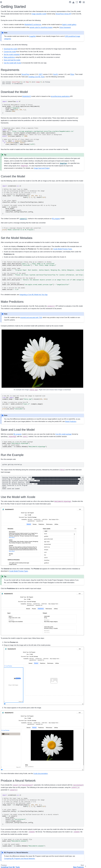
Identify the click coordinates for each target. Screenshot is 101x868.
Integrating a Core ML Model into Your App (56, 309)
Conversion (6, 116)
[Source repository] (84, 2)
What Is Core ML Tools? (10, 32)
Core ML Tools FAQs (9, 44)
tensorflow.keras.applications (83, 101)
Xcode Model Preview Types (9, 150)
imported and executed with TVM (53, 332)
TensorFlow (48, 79)
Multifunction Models (8, 146)
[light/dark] (94, 2)
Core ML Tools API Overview (8, 58)
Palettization (6, 102)
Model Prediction (7, 157)
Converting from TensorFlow (7, 69)
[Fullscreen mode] (91, 2)
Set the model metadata (34, 59)
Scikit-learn (6, 132)
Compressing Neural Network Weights (8, 120)
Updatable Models (8, 160)
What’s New (6, 94)
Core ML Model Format (9, 24)
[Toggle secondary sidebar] (98, 2)
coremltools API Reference (7, 20)
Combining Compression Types (10, 112)
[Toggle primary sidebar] (23, 2)
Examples (5, 47)
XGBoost (5, 135)
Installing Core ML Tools (10, 35)
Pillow (95, 79)
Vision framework (87, 30)
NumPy (78, 79)
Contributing (6, 50)
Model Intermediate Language (8, 82)
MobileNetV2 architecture (55, 25)
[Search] (10, 12)
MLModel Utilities (8, 154)
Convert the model (32, 57)
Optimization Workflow (9, 99)
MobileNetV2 (49, 101)
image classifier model (69, 14)
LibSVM (5, 129)
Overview (5, 91)
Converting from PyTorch (7, 74)
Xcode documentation (63, 765)
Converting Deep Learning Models (7, 63)
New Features (7, 41)
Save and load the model (34, 65)
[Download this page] (88, 2)
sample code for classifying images (63, 30)
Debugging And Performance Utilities (9, 164)
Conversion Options (8, 78)
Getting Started (7, 38)
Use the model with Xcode (35, 68)
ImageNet (55, 39)
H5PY (63, 79)
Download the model (33, 51)
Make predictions (32, 62)
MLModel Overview (8, 143)
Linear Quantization (8, 105)
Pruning (5, 108)
